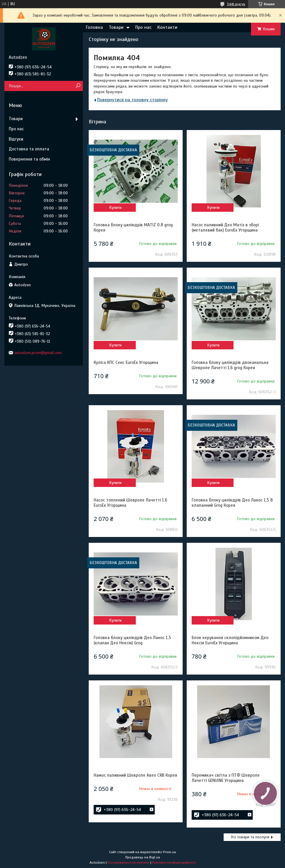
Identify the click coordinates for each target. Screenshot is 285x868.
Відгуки (16, 139)
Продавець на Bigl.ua (143, 857)
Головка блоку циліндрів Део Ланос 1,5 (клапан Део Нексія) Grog (132, 640)
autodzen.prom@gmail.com (38, 353)
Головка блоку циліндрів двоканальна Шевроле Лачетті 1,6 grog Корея (230, 365)
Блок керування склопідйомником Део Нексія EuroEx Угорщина (230, 640)
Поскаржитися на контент (129, 862)
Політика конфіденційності (174, 862)
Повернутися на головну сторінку (132, 100)
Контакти (167, 27)
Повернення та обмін (29, 159)
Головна (94, 27)
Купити (115, 208)
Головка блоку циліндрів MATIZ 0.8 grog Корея (133, 227)
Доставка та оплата (29, 149)
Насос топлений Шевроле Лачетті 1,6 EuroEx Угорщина (130, 503)
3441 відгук (236, 4)
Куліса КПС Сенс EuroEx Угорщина (126, 362)
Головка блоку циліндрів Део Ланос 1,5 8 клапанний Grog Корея (232, 503)
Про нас (143, 27)
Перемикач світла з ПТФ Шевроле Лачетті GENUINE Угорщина (226, 778)
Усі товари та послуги (250, 837)
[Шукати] (78, 86)
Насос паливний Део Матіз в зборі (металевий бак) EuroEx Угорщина (225, 227)
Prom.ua (170, 852)
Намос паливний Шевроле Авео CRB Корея (135, 775)
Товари (116, 27)
